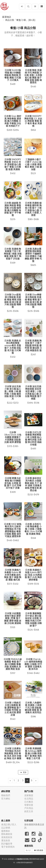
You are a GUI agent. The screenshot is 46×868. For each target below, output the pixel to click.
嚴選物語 (7, 17)
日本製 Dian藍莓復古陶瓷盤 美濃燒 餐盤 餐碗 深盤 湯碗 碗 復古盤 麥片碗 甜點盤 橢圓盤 (13, 301)
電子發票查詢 (8, 847)
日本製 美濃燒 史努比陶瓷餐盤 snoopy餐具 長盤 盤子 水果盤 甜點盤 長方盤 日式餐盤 (13, 347)
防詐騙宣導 (7, 844)
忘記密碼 (6, 828)
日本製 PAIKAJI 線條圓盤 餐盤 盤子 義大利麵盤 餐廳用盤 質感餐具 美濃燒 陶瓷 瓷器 (13, 664)
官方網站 (6, 799)
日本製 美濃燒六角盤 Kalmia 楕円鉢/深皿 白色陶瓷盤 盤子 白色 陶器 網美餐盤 (33, 575)
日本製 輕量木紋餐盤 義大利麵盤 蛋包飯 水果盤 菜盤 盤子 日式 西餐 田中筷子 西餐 (13, 483)
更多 (23, 772)
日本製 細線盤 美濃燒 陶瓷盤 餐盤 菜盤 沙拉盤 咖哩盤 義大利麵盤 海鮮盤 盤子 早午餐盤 (13, 209)
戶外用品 (29, 808)
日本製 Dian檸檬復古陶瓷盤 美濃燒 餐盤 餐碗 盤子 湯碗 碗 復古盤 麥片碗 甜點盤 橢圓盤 (33, 301)
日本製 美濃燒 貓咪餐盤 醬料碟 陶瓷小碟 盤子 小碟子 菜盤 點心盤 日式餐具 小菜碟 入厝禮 (33, 209)
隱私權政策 (7, 834)
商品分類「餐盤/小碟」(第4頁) (20, 20)
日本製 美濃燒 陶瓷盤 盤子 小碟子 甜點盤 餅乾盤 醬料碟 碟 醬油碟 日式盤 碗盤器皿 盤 (33, 345)
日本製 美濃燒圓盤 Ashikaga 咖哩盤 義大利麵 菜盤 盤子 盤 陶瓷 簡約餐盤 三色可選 (33, 753)
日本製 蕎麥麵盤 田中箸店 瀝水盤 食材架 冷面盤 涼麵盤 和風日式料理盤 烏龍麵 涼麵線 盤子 (33, 619)
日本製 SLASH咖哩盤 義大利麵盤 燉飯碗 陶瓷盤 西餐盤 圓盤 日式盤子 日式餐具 (13, 75)
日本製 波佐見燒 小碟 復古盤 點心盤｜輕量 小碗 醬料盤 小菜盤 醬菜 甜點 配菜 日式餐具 (13, 392)
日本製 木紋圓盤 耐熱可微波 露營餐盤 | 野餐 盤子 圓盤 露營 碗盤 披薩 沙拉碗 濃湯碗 (13, 618)
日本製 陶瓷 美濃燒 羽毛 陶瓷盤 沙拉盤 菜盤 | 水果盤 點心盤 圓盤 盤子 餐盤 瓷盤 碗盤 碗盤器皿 (33, 76)
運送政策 (6, 840)
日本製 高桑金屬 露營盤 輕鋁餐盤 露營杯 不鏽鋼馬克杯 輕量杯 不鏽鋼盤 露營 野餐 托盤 (33, 255)
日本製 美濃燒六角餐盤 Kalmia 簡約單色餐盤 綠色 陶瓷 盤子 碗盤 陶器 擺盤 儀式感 (13, 575)
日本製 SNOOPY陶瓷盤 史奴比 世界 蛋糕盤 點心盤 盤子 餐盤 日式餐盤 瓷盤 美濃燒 (13, 164)
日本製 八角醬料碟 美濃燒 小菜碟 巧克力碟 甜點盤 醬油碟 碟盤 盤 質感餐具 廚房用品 (33, 707)
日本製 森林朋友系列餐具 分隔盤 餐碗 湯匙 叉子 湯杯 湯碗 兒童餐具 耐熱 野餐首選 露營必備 (33, 484)
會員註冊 (6, 824)
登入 (14, 824)
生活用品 (29, 799)
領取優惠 (39, 850)
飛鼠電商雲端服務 (24, 862)
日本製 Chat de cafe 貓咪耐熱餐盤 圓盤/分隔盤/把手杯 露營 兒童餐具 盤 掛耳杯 (33, 664)
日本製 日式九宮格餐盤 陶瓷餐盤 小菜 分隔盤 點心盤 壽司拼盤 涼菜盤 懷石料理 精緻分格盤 (33, 438)
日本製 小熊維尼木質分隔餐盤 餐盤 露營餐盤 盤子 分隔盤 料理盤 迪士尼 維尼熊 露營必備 (13, 709)
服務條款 (6, 831)
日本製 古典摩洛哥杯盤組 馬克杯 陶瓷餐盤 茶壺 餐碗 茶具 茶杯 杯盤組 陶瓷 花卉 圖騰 (13, 753)
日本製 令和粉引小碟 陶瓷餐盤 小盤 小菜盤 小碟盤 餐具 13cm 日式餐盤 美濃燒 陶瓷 (33, 529)
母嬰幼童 (29, 805)
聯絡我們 (6, 795)
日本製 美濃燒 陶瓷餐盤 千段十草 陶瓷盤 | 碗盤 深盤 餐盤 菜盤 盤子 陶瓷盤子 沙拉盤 (13, 254)
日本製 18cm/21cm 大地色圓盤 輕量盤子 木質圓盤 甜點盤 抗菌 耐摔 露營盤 (13, 437)
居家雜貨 (29, 795)
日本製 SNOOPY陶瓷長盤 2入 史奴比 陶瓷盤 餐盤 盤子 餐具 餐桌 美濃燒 (33, 121)
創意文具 (29, 811)
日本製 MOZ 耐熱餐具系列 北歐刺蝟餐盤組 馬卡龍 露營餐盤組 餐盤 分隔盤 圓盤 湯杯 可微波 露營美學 (13, 530)
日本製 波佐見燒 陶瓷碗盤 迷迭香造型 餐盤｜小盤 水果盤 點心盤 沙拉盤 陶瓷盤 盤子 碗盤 (33, 392)
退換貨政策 (7, 837)
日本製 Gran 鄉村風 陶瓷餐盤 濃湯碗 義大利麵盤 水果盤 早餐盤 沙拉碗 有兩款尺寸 (13, 121)
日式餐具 (29, 802)
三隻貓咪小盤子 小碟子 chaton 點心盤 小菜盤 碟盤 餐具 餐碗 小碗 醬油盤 (33, 164)
